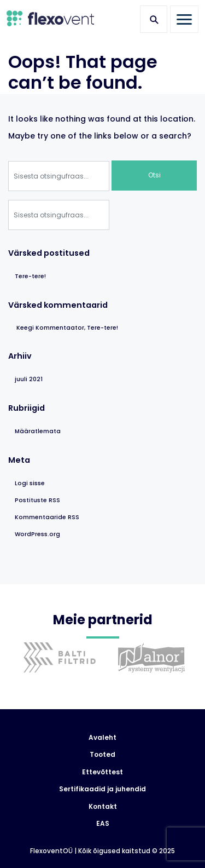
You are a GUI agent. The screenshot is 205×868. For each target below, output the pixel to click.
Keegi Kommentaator (50, 328)
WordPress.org (37, 534)
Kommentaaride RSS (47, 517)
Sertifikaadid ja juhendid (102, 789)
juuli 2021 (29, 379)
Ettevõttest (102, 772)
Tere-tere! (30, 276)
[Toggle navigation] (184, 19)
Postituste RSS (37, 500)
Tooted (102, 755)
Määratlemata (38, 431)
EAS (103, 824)
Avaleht (102, 738)
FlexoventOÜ (51, 851)
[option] (57, 665)
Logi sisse (30, 483)
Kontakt (103, 807)
